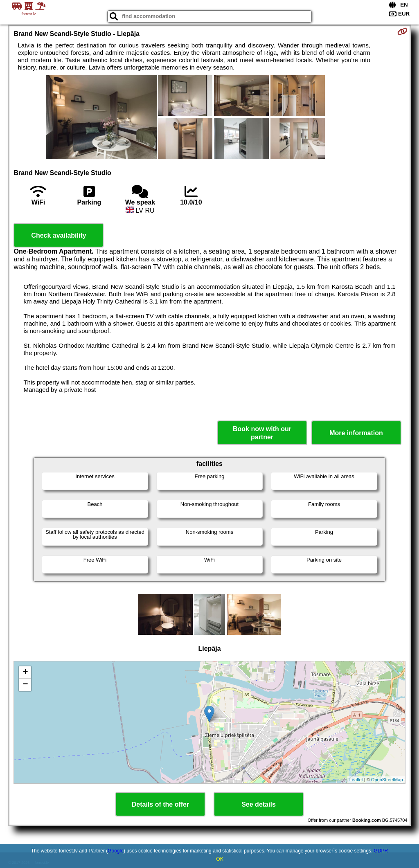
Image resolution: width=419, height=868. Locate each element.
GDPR (381, 851)
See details (259, 804)
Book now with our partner (262, 433)
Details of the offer (160, 804)
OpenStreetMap (387, 780)
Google (116, 851)
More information (356, 433)
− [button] (25, 685)
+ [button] (25, 672)
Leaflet (356, 780)
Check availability (59, 235)
